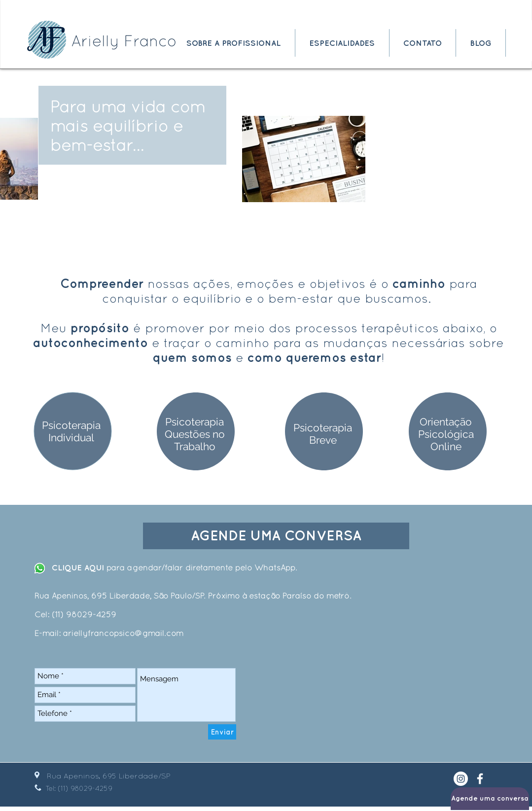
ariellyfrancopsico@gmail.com (123, 633)
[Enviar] (222, 732)
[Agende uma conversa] (490, 799)
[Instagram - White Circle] (461, 779)
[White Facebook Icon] (480, 779)
